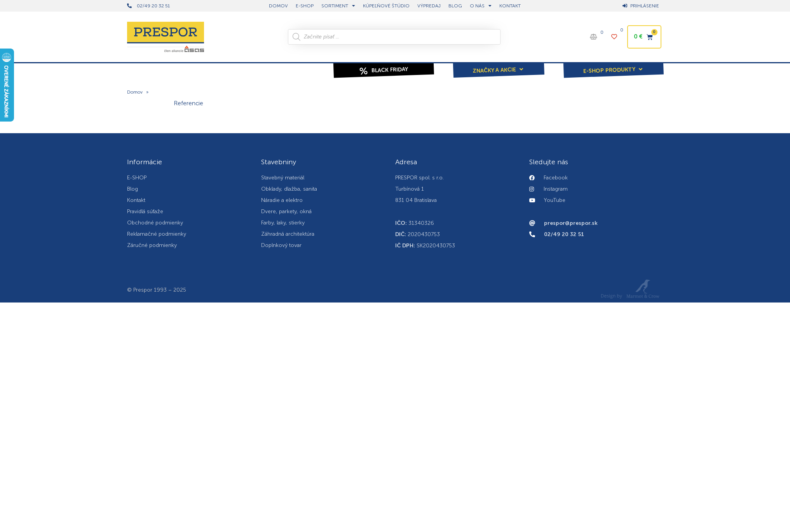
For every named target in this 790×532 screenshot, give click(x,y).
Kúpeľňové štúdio (386, 6)
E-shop (305, 6)
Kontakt (510, 6)
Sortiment (338, 6)
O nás (481, 6)
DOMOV (278, 6)
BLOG (455, 6)
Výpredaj (429, 6)
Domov (135, 92)
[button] (499, 65)
